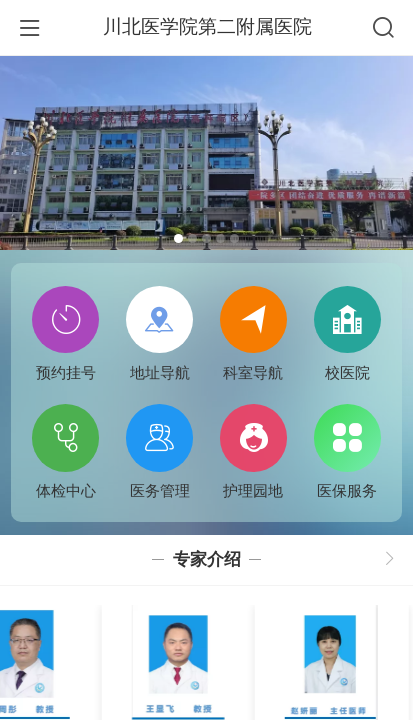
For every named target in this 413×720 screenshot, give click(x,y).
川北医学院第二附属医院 (207, 26)
